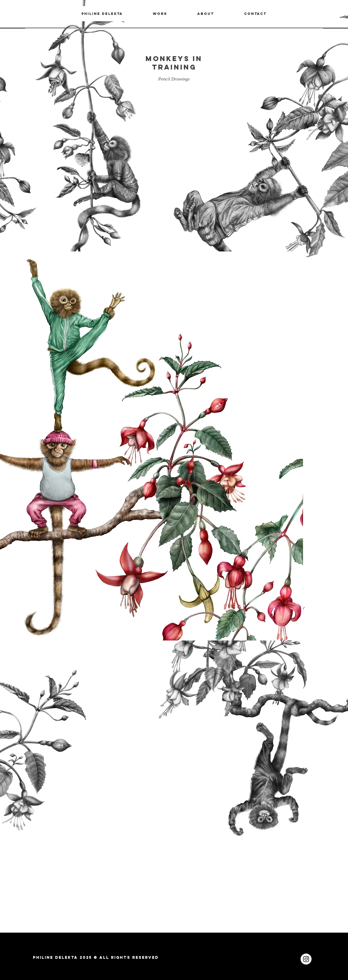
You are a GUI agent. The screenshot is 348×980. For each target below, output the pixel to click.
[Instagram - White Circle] (306, 959)
